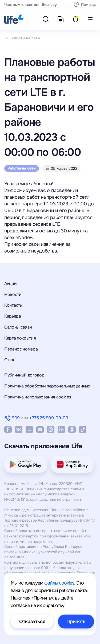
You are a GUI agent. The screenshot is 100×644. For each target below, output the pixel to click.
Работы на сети (26, 38)
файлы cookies (59, 583)
